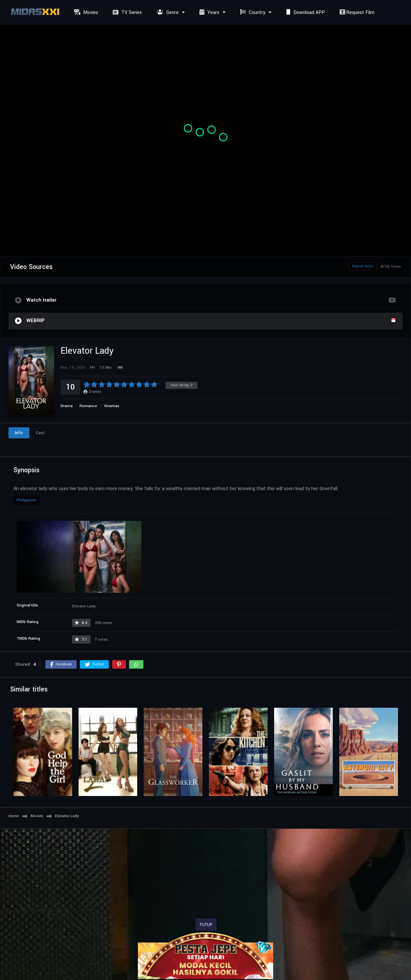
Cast (40, 433)
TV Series (126, 13)
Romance (88, 406)
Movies (85, 13)
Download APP (305, 13)
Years (209, 13)
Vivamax (112, 406)
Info (19, 433)
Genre (167, 13)
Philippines (27, 500)
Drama (67, 406)
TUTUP (206, 925)
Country (252, 13)
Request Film (356, 13)
